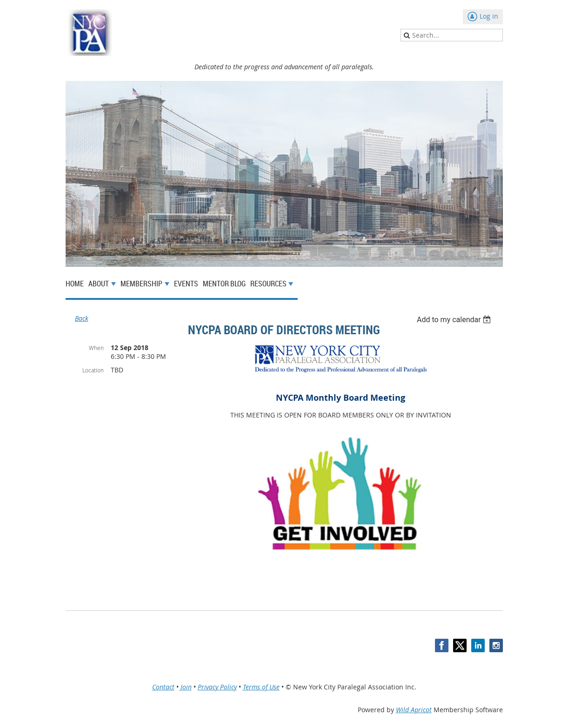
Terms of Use (261, 687)
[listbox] (455, 320)
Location (93, 370)
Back (82, 318)
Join (186, 687)
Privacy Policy (217, 687)
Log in (489, 16)
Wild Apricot (414, 710)
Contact (163, 687)
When (96, 348)
